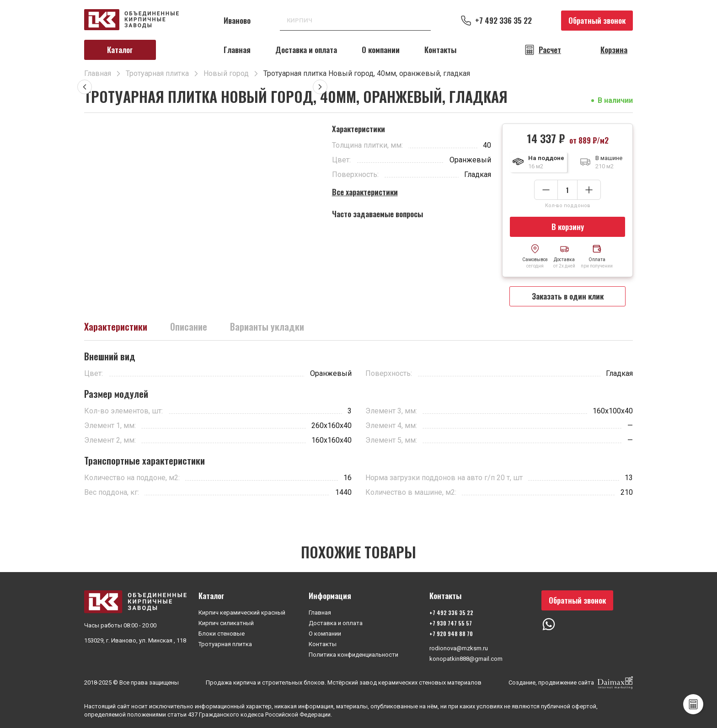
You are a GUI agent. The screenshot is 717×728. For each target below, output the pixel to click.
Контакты (440, 50)
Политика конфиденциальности (353, 655)
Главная (237, 50)
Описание (189, 327)
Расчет (550, 50)
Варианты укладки (267, 327)
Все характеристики (365, 192)
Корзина (614, 50)
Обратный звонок (597, 20)
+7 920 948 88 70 (451, 634)
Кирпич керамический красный (242, 613)
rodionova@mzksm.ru (459, 648)
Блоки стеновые (222, 634)
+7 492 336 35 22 (503, 21)
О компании (381, 50)
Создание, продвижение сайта (571, 683)
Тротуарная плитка (225, 644)
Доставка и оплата (306, 50)
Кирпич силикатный (226, 623)
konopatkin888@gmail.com (466, 659)
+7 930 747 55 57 (451, 623)
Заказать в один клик (568, 296)
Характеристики (116, 327)
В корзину (568, 227)
